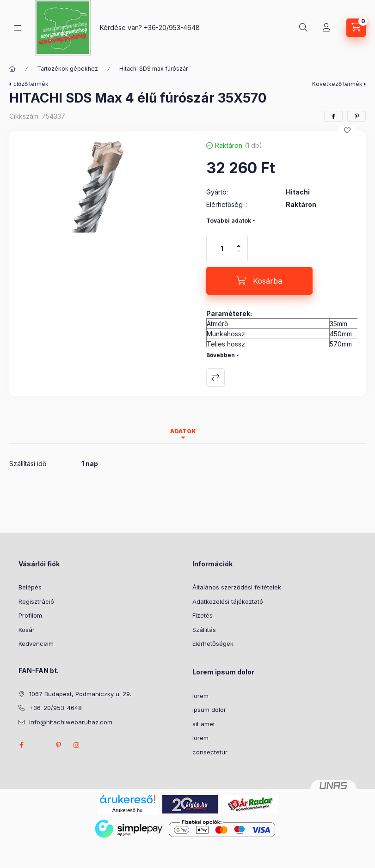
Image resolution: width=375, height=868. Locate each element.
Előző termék (31, 84)
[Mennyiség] (222, 249)
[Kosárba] (259, 281)
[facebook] (333, 116)
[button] (103, 187)
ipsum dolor (209, 710)
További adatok (229, 221)
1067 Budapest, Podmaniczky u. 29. (80, 694)
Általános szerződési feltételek (237, 587)
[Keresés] (303, 28)
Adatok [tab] (183, 431)
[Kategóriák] (18, 28)
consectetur (210, 752)
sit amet (204, 724)
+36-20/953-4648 (172, 27)
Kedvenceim (36, 643)
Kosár (27, 630)
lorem (200, 696)
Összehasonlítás (215, 377)
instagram (77, 745)
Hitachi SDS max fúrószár (154, 69)
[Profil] (326, 28)
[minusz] (239, 255)
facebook (21, 745)
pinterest (58, 745)
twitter (40, 745)
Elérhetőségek (213, 643)
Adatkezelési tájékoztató (228, 601)
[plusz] (239, 242)
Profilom (30, 615)
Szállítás (204, 630)
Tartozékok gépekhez (68, 69)
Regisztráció (36, 601)
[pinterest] (357, 116)
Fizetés (203, 615)
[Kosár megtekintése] (356, 28)
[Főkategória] (12, 69)
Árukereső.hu (127, 810)
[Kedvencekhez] (347, 130)
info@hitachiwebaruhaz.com (71, 722)
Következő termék (337, 84)
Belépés (30, 587)
